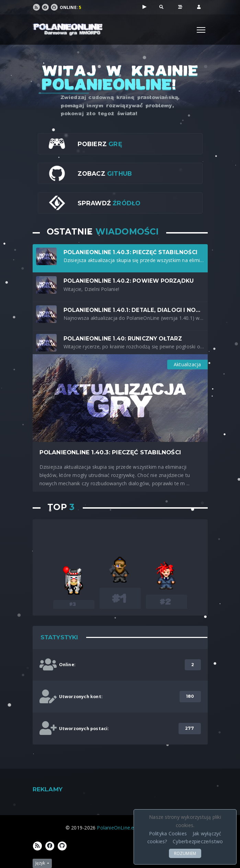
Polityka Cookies (168, 833)
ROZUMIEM (185, 853)
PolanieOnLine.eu (117, 828)
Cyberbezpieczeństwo (198, 841)
